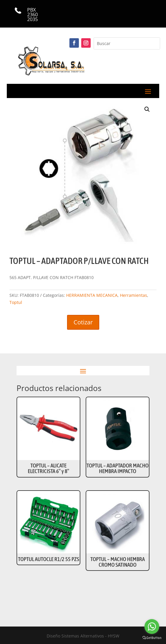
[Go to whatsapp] (152, 627)
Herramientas (134, 295)
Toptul (16, 302)
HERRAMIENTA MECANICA (92, 295)
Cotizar (83, 322)
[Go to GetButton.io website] (152, 638)
